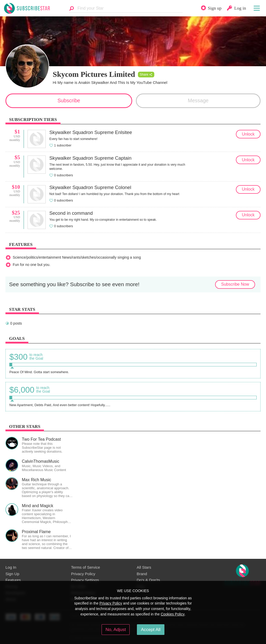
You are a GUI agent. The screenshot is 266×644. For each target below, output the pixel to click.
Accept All (151, 629)
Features (13, 580)
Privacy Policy (83, 574)
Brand (142, 574)
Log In (11, 567)
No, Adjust (116, 629)
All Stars (144, 567)
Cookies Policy (173, 614)
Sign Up (12, 574)
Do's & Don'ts (148, 580)
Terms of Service (86, 567)
